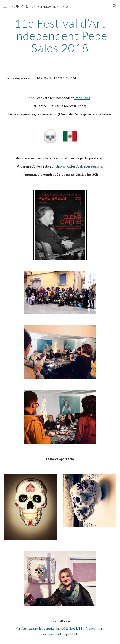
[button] (5, 6)
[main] (60, 36)
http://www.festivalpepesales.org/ (79, 166)
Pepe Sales (82, 98)
